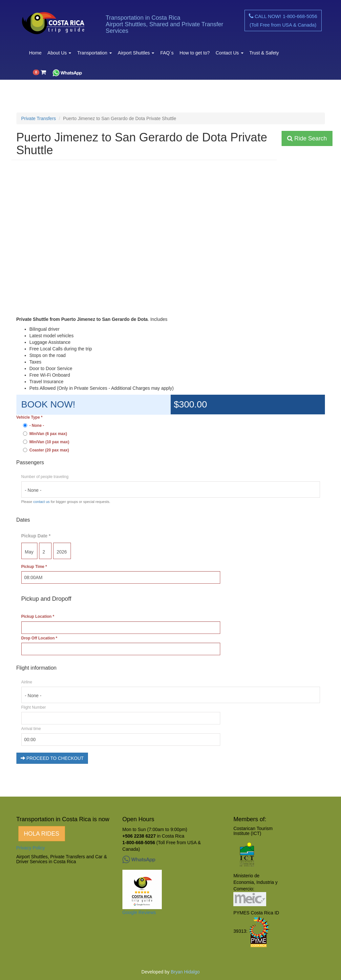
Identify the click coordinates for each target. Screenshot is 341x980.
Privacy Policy (31, 848)
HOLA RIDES (42, 834)
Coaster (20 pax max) (46, 450)
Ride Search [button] (307, 138)
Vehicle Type (30, 417)
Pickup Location (38, 616)
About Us (60, 53)
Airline (27, 682)
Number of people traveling (45, 477)
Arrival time (31, 729)
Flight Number (34, 707)
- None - (34, 426)
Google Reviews (139, 912)
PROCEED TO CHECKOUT (52, 758)
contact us (41, 502)
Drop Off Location (39, 638)
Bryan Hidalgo (185, 972)
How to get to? (195, 53)
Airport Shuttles (136, 53)
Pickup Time (34, 567)
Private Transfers (39, 118)
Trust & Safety (264, 53)
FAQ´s (167, 53)
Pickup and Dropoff (46, 599)
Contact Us (230, 53)
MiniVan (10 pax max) (46, 442)
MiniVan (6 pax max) (45, 434)
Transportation (95, 53)
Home (35, 53)
